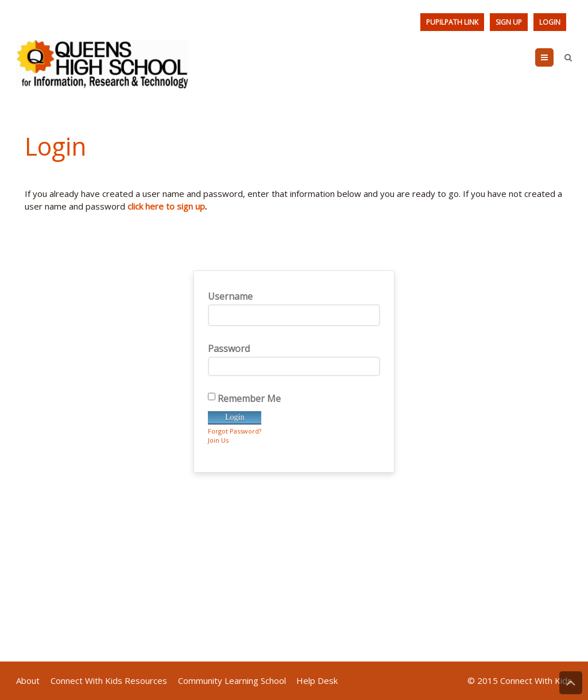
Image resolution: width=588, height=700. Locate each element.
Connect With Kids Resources (109, 680)
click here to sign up (166, 206)
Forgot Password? (235, 431)
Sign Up (509, 22)
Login (550, 22)
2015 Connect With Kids (525, 680)
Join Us (218, 440)
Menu (553, 57)
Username (294, 308)
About (28, 680)
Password (294, 359)
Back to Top (571, 683)
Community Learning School (232, 680)
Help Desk (317, 680)
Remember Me (244, 399)
